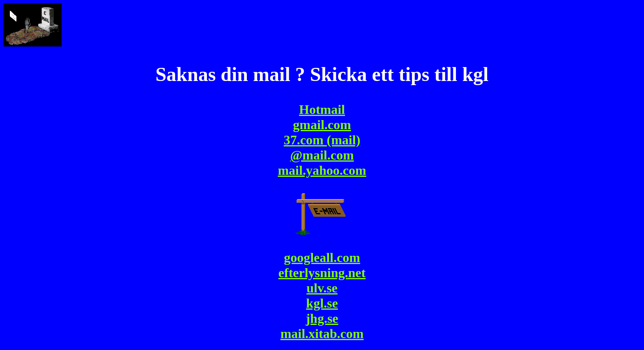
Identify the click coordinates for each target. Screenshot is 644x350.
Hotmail (322, 109)
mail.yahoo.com (322, 170)
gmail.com (322, 125)
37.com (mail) (322, 140)
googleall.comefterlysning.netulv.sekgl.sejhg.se (322, 288)
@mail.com (322, 155)
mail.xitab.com (322, 334)
